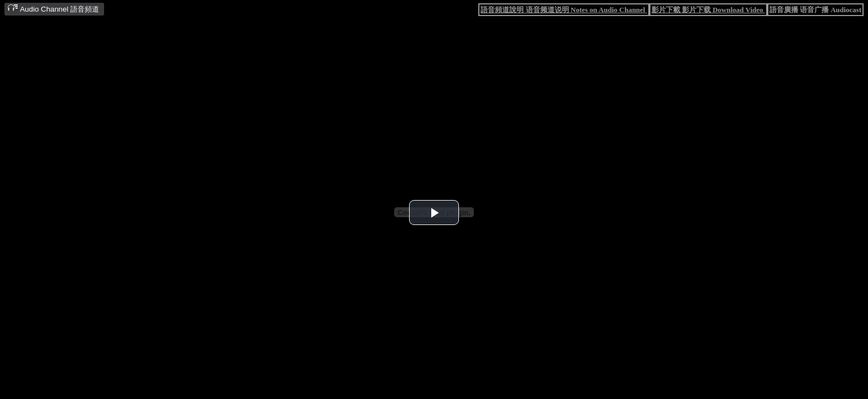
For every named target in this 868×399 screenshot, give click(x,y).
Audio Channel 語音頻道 (53, 9)
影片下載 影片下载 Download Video (708, 10)
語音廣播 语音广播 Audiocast (815, 10)
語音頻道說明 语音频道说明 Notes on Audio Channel (564, 10)
